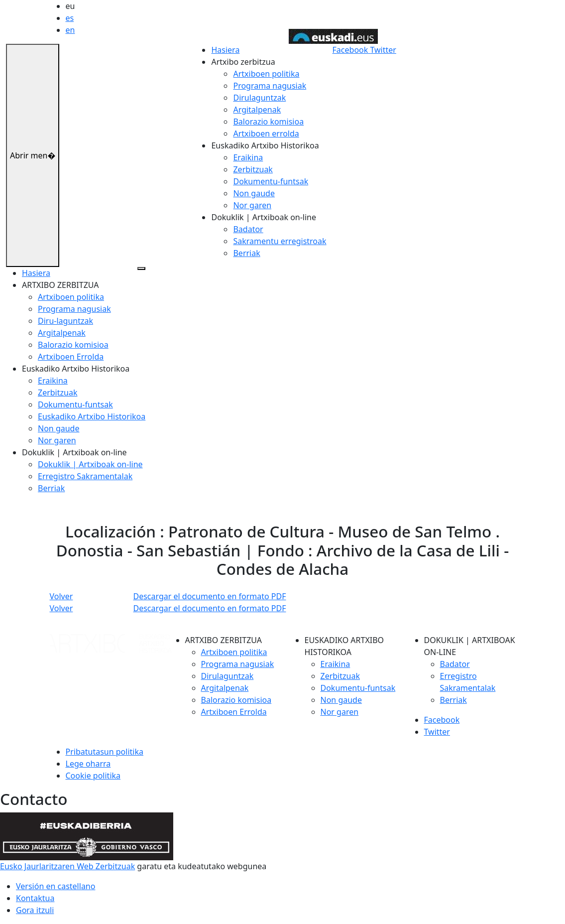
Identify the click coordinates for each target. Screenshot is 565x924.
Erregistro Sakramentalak (85, 476)
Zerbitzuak (253, 169)
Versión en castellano (56, 886)
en (70, 30)
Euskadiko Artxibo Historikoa (92, 416)
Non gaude (254, 193)
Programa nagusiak (270, 86)
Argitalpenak (257, 110)
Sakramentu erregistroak (280, 241)
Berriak (246, 253)
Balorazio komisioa (268, 122)
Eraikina (248, 157)
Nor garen (252, 205)
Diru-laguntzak (65, 321)
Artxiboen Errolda (71, 357)
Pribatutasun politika (105, 752)
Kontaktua (35, 898)
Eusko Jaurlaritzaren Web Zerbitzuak (67, 866)
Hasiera (225, 50)
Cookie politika (93, 776)
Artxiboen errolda (266, 133)
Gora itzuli (35, 910)
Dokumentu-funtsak (271, 181)
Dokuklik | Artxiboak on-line (90, 464)
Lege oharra (88, 764)
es (70, 18)
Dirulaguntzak (259, 98)
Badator (248, 229)
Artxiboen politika (266, 74)
